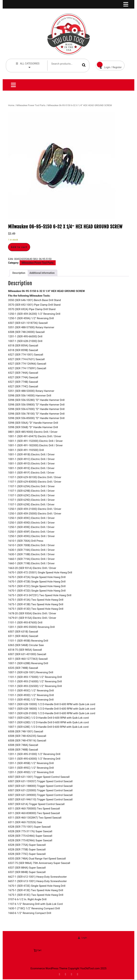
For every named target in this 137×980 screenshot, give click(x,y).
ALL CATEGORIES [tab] (27, 65)
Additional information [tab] (42, 273)
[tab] (125, 4)
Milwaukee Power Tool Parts (31, 105)
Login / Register (109, 65)
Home (11, 105)
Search (84, 65)
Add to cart (19, 247)
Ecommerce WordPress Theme (49, 968)
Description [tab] (19, 273)
